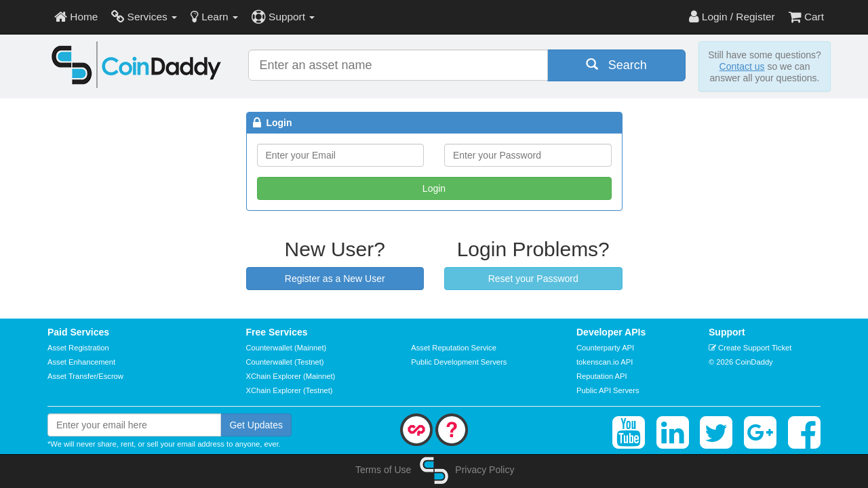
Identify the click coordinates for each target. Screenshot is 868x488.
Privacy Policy (485, 470)
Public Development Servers (459, 362)
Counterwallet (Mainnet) (287, 348)
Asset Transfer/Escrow (85, 376)
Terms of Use (383, 470)
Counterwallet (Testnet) (285, 362)
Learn (214, 17)
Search (616, 65)
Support (283, 17)
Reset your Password (533, 279)
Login (434, 188)
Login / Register (732, 17)
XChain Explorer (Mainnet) (291, 376)
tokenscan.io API (605, 362)
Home (76, 17)
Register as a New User (335, 279)
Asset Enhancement (81, 362)
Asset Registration (78, 348)
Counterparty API (605, 348)
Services (144, 17)
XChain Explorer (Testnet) (290, 390)
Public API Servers (608, 390)
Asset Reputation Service (454, 348)
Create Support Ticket (750, 348)
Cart (806, 17)
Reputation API (602, 376)
